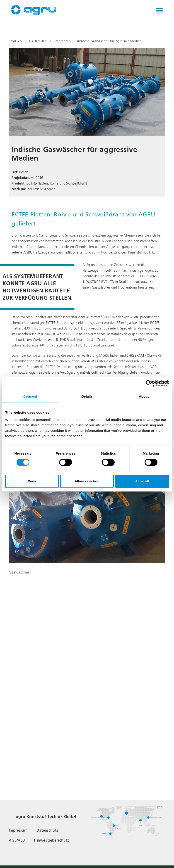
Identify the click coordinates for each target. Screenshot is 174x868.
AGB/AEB (17, 840)
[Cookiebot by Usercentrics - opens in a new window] (149, 383)
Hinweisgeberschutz (52, 840)
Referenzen (62, 41)
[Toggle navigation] (159, 10)
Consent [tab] (30, 396)
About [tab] (144, 396)
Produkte (16, 41)
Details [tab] (87, 396)
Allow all (142, 481)
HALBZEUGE (38, 41)
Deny (32, 481)
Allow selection (87, 481)
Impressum (18, 830)
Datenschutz (47, 830)
